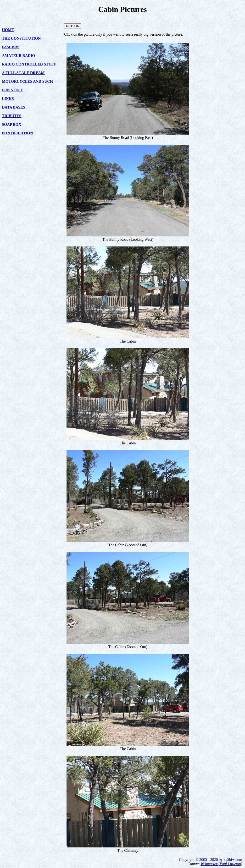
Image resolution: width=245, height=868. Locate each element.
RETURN (73, 26)
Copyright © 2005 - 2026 (198, 860)
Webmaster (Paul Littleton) (221, 864)
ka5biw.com (233, 860)
